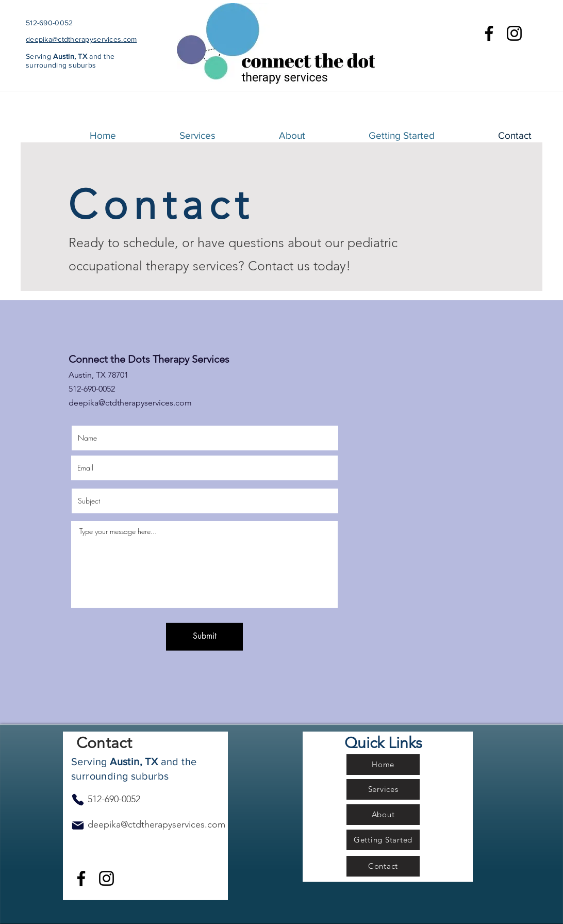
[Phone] (78, 800)
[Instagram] (514, 33)
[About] (383, 815)
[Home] (383, 765)
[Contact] (383, 866)
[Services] (383, 789)
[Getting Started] (383, 840)
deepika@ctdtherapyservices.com (81, 39)
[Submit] (204, 637)
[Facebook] (489, 33)
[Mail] (78, 825)
